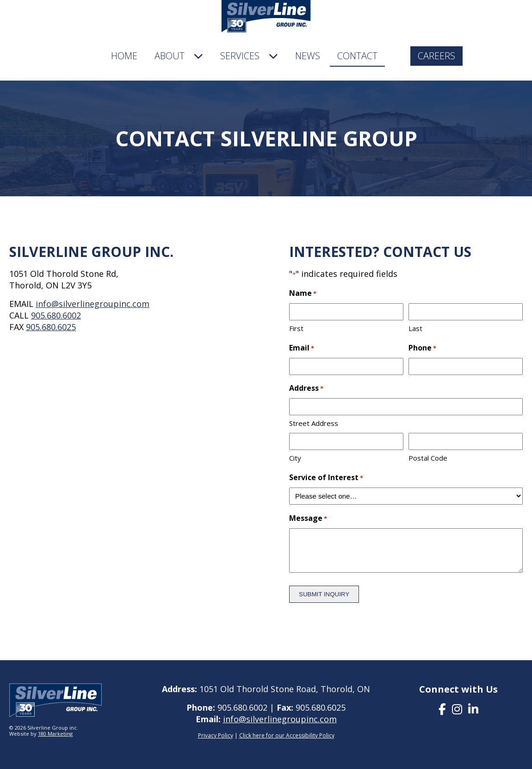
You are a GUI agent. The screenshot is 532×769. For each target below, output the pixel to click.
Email (302, 348)
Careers (436, 56)
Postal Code (428, 458)
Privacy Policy (216, 735)
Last (415, 328)
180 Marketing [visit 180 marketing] (55, 734)
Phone (422, 348)
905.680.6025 (51, 327)
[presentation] (442, 709)
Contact (357, 56)
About (179, 56)
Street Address (314, 423)
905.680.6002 (56, 315)
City (295, 458)
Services (249, 56)
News (308, 56)
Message (308, 519)
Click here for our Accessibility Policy (287, 735)
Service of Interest (326, 478)
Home (124, 56)
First (296, 328)
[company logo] (266, 18)
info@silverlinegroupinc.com (93, 304)
